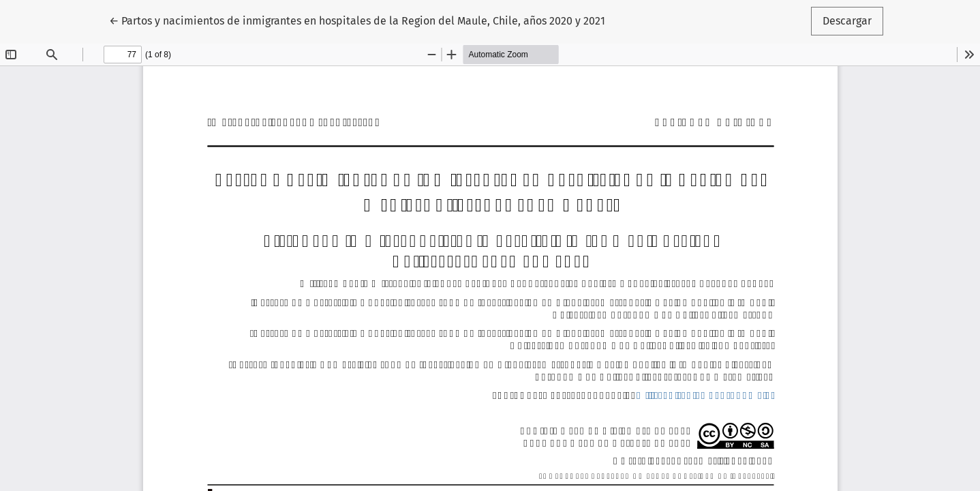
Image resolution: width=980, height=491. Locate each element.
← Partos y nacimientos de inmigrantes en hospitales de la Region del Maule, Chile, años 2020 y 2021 (357, 20)
